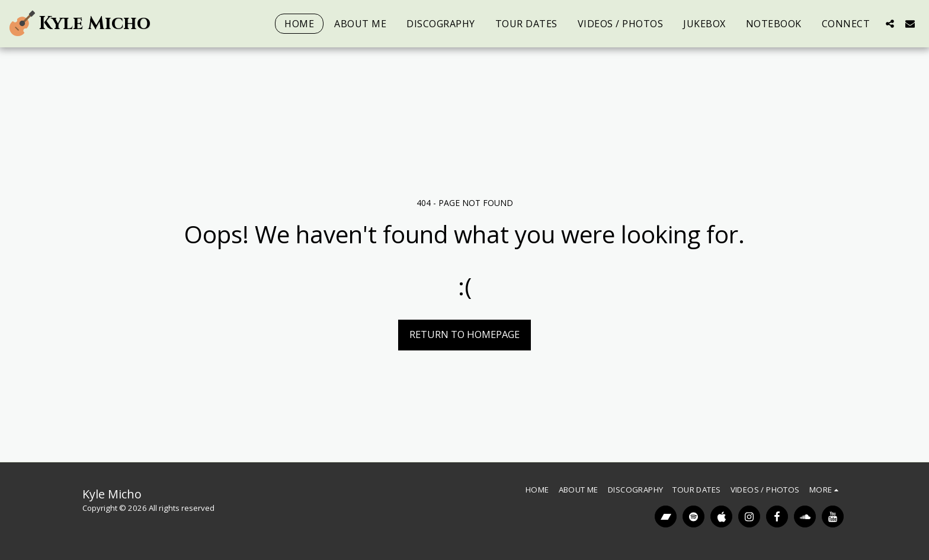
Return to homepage (464, 334)
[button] (890, 23)
